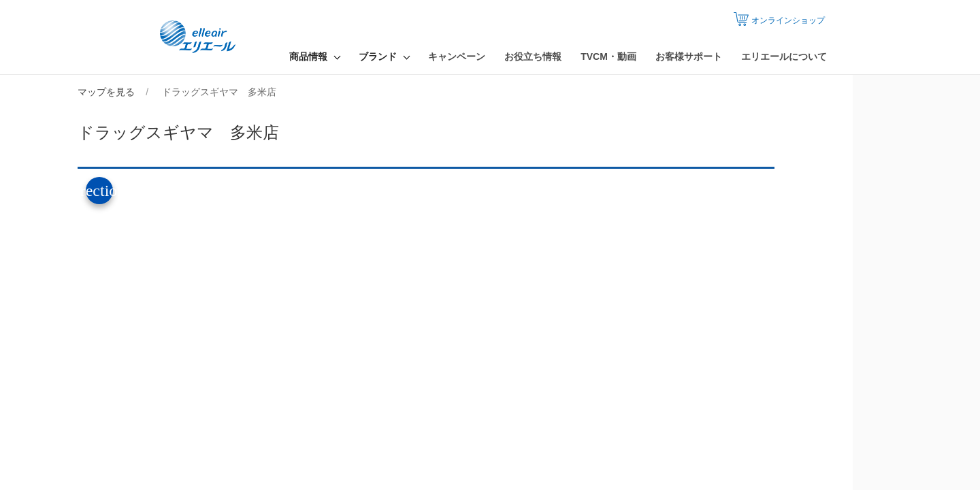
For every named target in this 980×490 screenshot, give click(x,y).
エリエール (201, 37)
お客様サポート (689, 56)
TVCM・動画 (608, 56)
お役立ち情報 (533, 56)
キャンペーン (457, 56)
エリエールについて (784, 56)
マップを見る (170, 92)
